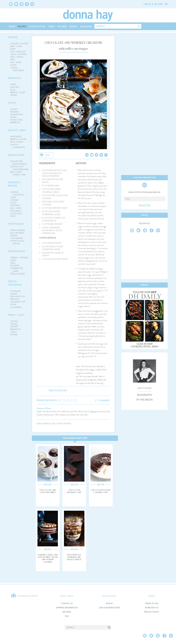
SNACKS (14, 321)
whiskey (67, 424)
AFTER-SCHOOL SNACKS (17, 242)
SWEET (13, 84)
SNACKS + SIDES (17, 130)
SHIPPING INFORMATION (67, 608)
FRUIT (13, 216)
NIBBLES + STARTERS (19, 258)
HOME (12, 26)
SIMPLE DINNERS (18, 230)
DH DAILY (62, 26)
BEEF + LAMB (16, 46)
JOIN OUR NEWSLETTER (109, 608)
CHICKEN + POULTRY (19, 44)
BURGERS (15, 112)
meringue (47, 424)
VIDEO (51, 26)
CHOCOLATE (16, 214)
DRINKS (14, 95)
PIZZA (13, 60)
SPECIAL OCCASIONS (15, 283)
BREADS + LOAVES (18, 139)
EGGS (13, 90)
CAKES (13, 197)
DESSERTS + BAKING (15, 184)
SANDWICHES (16, 115)
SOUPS (13, 65)
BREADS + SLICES (18, 92)
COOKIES (14, 200)
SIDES (13, 263)
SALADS (14, 109)
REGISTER (145, 206)
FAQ (67, 616)
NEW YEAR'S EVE (18, 296)
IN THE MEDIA (145, 400)
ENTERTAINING (17, 251)
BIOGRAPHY (145, 395)
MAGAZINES (86, 26)
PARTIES (14, 236)
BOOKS (73, 26)
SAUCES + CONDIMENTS (18, 146)
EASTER (14, 294)
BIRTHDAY (15, 299)
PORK (13, 49)
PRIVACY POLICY (152, 612)
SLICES (13, 203)
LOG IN (147, 4)
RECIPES (22, 26)
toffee (59, 424)
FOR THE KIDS (16, 224)
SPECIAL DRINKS (18, 274)
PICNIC (13, 304)
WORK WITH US (152, 608)
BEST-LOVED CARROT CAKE (18, 173)
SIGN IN (109, 604)
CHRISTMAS (16, 291)
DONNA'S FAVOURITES (17, 193)
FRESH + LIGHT (16, 315)
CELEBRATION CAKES (17, 270)
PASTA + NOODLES (19, 54)
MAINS (13, 260)
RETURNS (67, 612)
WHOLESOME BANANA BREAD (19, 163)
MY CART (159, 4)
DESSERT (14, 327)
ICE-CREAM (15, 211)
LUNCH (12, 103)
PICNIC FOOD (16, 120)
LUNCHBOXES (17, 238)
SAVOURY (15, 87)
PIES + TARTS (16, 62)
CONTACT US (67, 604)
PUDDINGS (15, 205)
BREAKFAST (15, 78)
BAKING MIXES (16, 155)
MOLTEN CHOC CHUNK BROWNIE (19, 168)
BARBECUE (15, 123)
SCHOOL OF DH (37, 26)
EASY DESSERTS (17, 233)
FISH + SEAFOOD (18, 52)
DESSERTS (15, 266)
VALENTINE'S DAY (18, 302)
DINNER (13, 37)
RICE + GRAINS (17, 57)
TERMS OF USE (152, 604)
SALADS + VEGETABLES (17, 69)
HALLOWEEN (16, 307)
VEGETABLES (16, 137)
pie (54, 424)
